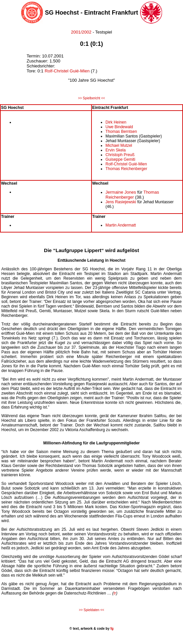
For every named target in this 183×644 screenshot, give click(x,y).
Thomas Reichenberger (126, 169)
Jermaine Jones (121, 192)
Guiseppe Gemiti (120, 159)
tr (115, 593)
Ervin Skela (116, 150)
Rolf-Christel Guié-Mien (67, 71)
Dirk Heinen (116, 122)
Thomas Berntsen (121, 132)
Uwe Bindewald (119, 127)
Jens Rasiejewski (121, 202)
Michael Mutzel (119, 145)
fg (111, 629)
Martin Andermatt (121, 225)
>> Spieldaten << (91, 610)
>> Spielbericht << (91, 98)
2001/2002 (81, 32)
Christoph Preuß (120, 155)
